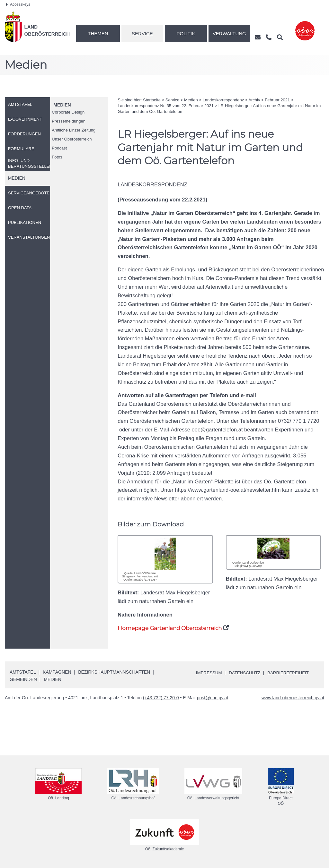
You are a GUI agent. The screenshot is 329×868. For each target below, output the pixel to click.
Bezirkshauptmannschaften (114, 672)
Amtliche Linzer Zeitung (74, 130)
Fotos (57, 157)
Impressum (210, 673)
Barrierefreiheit (292, 673)
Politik (186, 34)
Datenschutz (247, 673)
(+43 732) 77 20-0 (161, 698)
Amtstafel (23, 672)
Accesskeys (18, 4)
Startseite (152, 100)
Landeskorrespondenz (223, 100)
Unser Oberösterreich (72, 139)
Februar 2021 (277, 100)
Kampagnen (57, 672)
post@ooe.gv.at (213, 698)
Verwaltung (229, 34)
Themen (98, 34)
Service (142, 34)
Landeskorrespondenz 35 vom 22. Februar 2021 (165, 106)
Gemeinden (23, 679)
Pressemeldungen (69, 121)
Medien (62, 105)
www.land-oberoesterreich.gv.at (293, 698)
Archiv (254, 100)
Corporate (68, 112)
